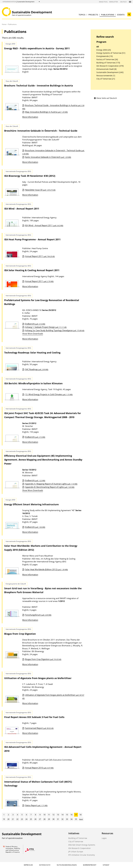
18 (80, 815)
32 (62, 819)
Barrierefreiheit (90, 865)
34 (71, 819)
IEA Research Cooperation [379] (110, 66)
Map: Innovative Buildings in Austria (46, 112)
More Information (30, 117)
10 (44, 815)
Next (81, 819)
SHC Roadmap (37, 369)
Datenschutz (45, 865)
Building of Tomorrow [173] (108, 63)
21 (13, 819)
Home (4, 24)
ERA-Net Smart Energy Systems (82, 845)
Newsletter (113, 2)
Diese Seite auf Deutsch (105, 98)
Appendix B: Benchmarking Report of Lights (50, 487)
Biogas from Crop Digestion (43, 659)
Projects (93, 15)
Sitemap (106, 865)
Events (121, 15)
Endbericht (35, 324)
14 (62, 815)
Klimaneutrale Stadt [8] (106, 69)
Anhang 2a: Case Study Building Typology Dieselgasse (55, 330)
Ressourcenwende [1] (106, 76)
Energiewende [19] (105, 56)
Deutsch (123, 2)
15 (67, 815)
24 (26, 819)
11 (49, 815)
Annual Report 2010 (39, 768)
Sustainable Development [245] (110, 72)
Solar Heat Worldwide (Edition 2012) (46, 569)
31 (58, 819)
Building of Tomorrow (78, 838)
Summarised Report (39, 728)
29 (49, 819)
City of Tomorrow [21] (106, 79)
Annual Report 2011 (40, 256)
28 (44, 819)
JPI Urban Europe (76, 852)
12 (53, 815)
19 (4, 819)
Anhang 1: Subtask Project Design (46, 327)
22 (17, 819)
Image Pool (103, 2)
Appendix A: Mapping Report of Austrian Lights (51, 484)
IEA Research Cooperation (80, 848)
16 (71, 815)
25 (31, 819)
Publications (108, 15)
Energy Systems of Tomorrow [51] (111, 53)
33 (67, 819)
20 (8, 819)
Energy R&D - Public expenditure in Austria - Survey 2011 (37, 48)
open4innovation (9, 2)
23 (22, 819)
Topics (82, 15)
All (98, 47)
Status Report (36, 805)
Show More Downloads (33, 334)
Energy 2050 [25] (104, 50)
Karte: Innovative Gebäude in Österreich (48, 157)
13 (58, 815)
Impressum (28, 865)
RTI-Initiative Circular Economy (82, 855)
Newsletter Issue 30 (40, 190)
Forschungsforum (38, 615)
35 (76, 819)
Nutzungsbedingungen (67, 865)
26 (35, 819)
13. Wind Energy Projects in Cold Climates (49, 394)
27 (40, 819)
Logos (104, 838)
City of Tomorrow (76, 841)
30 (53, 819)
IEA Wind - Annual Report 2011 (44, 225)
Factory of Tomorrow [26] (107, 59)
